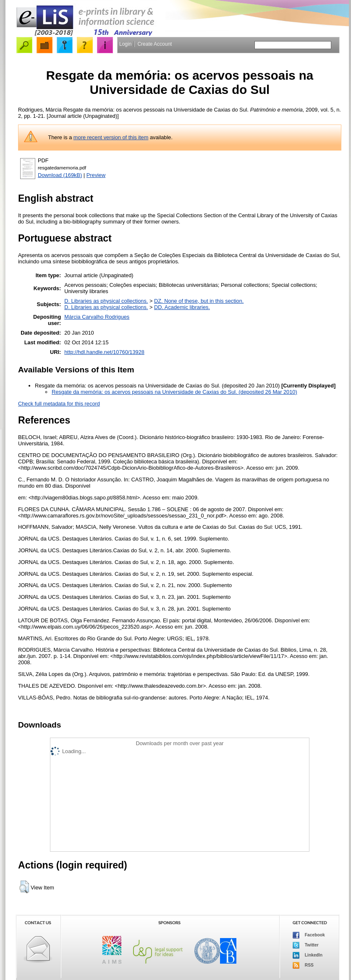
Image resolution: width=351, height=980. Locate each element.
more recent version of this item (111, 137)
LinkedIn (308, 955)
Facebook (309, 935)
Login (125, 44)
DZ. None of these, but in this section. (199, 301)
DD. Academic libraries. (182, 307)
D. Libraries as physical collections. (106, 301)
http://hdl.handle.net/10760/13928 (104, 352)
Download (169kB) (60, 175)
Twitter (306, 945)
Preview (96, 175)
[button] (24, 887)
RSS (303, 965)
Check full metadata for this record (59, 404)
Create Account (155, 44)
